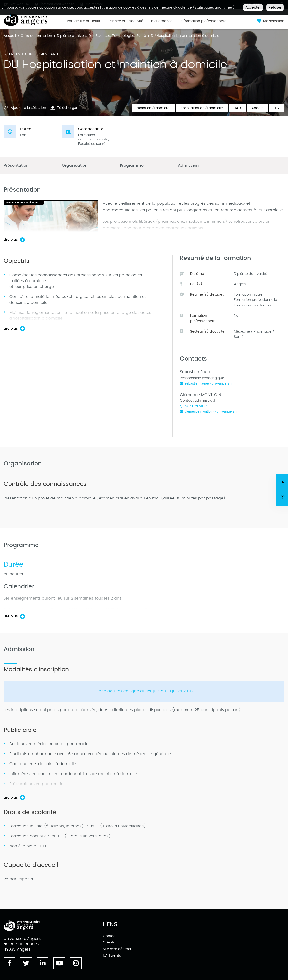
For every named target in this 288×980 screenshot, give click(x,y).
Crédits (109, 942)
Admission (188, 166)
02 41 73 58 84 (196, 406)
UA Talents (112, 956)
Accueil (10, 36)
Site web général (117, 949)
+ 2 (277, 108)
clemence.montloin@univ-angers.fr (211, 411)
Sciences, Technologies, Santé (121, 36)
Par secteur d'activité (126, 21)
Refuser (275, 7)
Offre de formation (36, 36)
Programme (132, 166)
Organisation (75, 166)
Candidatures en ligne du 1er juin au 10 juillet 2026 (144, 691)
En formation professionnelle (203, 21)
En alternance (161, 21)
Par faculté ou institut (85, 21)
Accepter (253, 7)
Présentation (16, 166)
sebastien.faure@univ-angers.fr (209, 383)
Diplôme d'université (74, 36)
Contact (110, 936)
